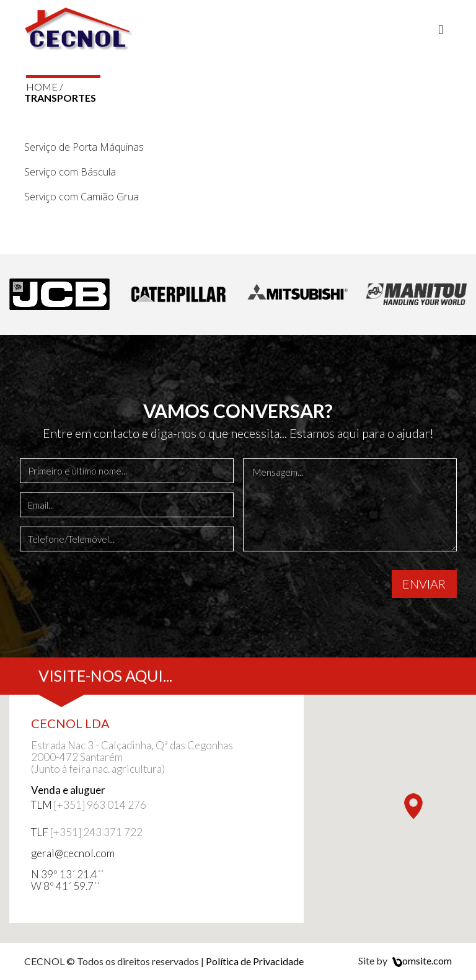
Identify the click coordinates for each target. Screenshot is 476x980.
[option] (59, 295)
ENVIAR (424, 584)
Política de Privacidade (255, 961)
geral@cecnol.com (73, 853)
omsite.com (421, 960)
